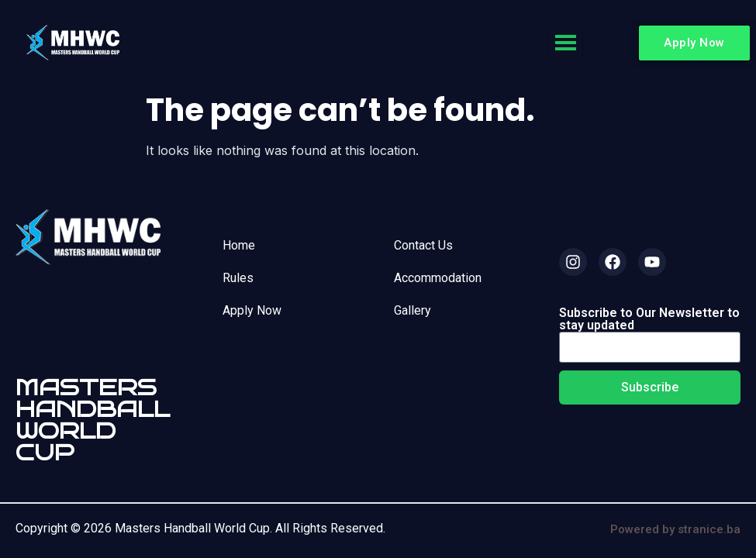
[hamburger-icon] (566, 43)
